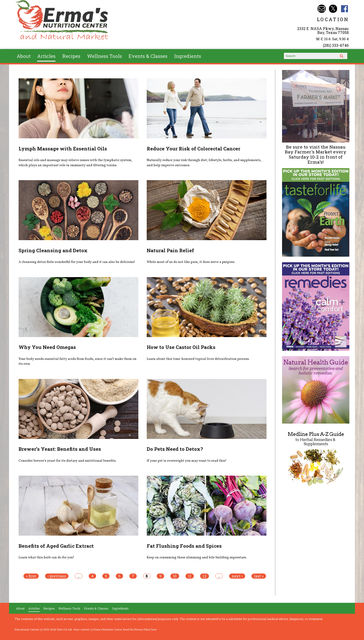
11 (190, 576)
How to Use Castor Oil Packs (181, 347)
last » (259, 576)
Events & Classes (148, 56)
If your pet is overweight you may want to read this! (187, 461)
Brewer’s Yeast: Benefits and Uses (60, 449)
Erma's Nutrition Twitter (333, 9)
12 (205, 576)
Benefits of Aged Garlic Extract (56, 546)
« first (31, 576)
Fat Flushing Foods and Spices (184, 546)
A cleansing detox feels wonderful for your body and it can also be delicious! (77, 262)
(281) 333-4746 (336, 45)
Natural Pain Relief (170, 250)
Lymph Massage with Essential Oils (63, 149)
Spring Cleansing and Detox (53, 250)
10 (175, 576)
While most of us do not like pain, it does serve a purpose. (191, 262)
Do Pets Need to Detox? (175, 449)
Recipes (71, 56)
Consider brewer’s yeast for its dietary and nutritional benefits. (67, 461)
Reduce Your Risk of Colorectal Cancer (193, 149)
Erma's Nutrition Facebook (345, 9)
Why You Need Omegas (47, 347)
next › (237, 576)
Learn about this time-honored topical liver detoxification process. (198, 359)
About (24, 56)
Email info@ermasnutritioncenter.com (322, 9)
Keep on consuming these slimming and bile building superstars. (197, 557)
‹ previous (57, 576)
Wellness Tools (104, 56)
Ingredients (188, 56)
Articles (46, 56)
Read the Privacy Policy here (140, 630)
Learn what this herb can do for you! (46, 557)
